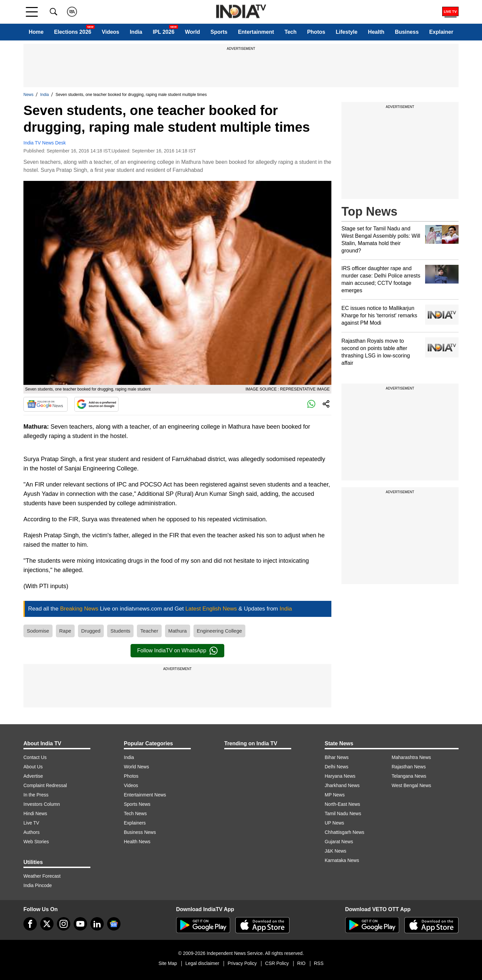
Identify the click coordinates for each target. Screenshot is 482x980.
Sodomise (38, 631)
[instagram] (64, 924)
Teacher (149, 631)
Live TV (31, 823)
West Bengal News (411, 785)
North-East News (342, 804)
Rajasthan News (409, 767)
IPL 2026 (164, 32)
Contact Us (35, 757)
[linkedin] (97, 924)
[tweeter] (47, 924)
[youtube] (80, 924)
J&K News (336, 851)
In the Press (36, 795)
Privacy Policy (242, 963)
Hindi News (35, 813)
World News (136, 767)
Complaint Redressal (45, 785)
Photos (316, 32)
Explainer (441, 32)
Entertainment (256, 32)
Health (376, 32)
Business (407, 32)
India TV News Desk (45, 143)
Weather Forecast (42, 876)
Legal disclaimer (202, 963)
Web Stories (36, 842)
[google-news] (114, 924)
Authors (31, 832)
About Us (33, 767)
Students (120, 631)
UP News (334, 823)
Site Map (168, 963)
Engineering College (219, 631)
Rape (65, 631)
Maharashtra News (411, 757)
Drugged (91, 631)
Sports (219, 32)
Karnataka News (342, 860)
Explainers (135, 823)
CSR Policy (277, 963)
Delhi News (337, 767)
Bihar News (337, 757)
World (192, 32)
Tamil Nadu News (343, 813)
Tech (291, 32)
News (28, 95)
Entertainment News (145, 795)
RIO (301, 963)
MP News (335, 795)
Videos (110, 32)
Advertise (33, 776)
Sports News (137, 804)
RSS (319, 963)
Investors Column (42, 804)
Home (36, 32)
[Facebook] (30, 924)
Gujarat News (339, 842)
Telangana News (409, 776)
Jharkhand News (342, 785)
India (136, 32)
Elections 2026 (73, 32)
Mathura (178, 631)
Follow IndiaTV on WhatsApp (177, 651)
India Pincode (38, 885)
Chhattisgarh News (344, 832)
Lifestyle (347, 32)
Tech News (135, 813)
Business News (140, 832)
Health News (137, 842)
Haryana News (340, 776)
